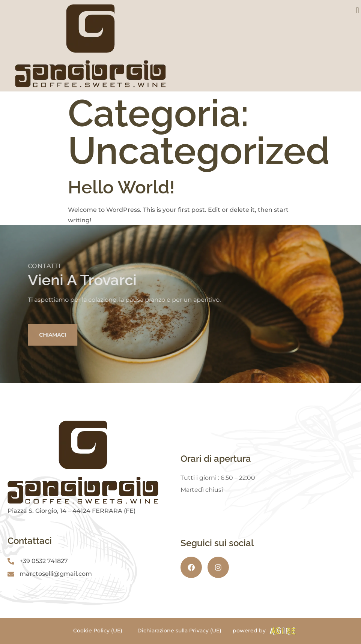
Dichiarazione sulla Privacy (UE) (179, 631)
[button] (357, 10)
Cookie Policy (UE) (98, 631)
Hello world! (121, 187)
